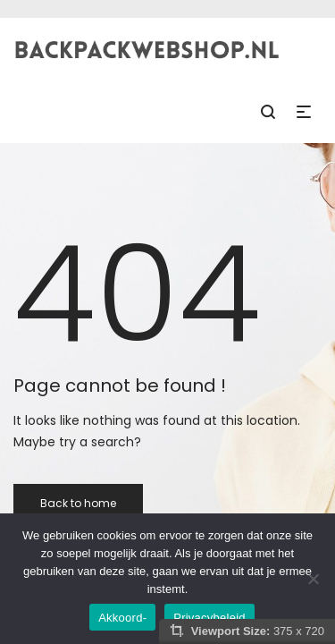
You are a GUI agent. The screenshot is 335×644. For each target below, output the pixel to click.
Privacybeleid (209, 618)
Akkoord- (122, 618)
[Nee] (313, 579)
